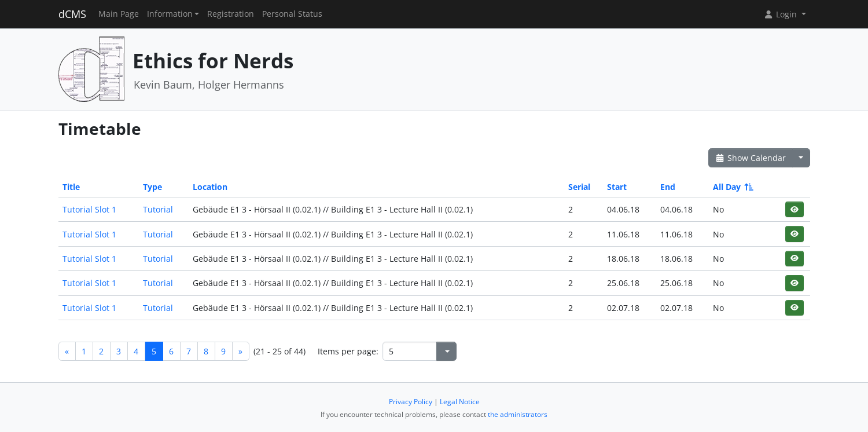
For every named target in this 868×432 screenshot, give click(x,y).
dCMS (72, 14)
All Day (732, 187)
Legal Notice (460, 402)
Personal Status (292, 14)
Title (71, 187)
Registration (231, 14)
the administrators (518, 414)
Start (617, 187)
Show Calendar (751, 158)
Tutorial (158, 209)
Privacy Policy (411, 402)
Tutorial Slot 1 (89, 209)
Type (152, 187)
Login (781, 14)
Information (170, 14)
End (668, 187)
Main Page (119, 14)
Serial (579, 187)
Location (210, 187)
